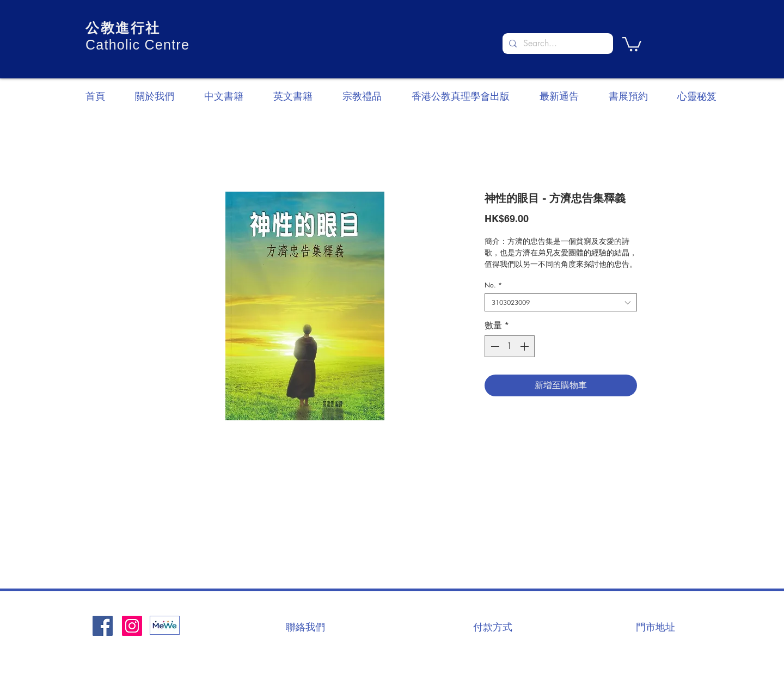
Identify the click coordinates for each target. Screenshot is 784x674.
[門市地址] (656, 627)
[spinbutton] (510, 346)
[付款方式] (493, 627)
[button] (632, 43)
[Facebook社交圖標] (103, 626)
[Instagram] (132, 626)
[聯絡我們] (305, 627)
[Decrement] (494, 346)
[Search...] (557, 44)
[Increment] (525, 346)
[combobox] (561, 302)
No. (493, 285)
